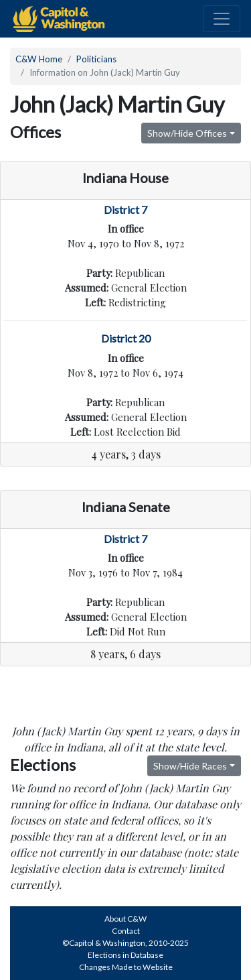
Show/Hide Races (190, 766)
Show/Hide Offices (187, 133)
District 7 (125, 209)
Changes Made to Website (126, 967)
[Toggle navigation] (222, 19)
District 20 (126, 338)
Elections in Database (125, 955)
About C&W (125, 919)
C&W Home (39, 59)
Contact (126, 931)
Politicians (96, 59)
